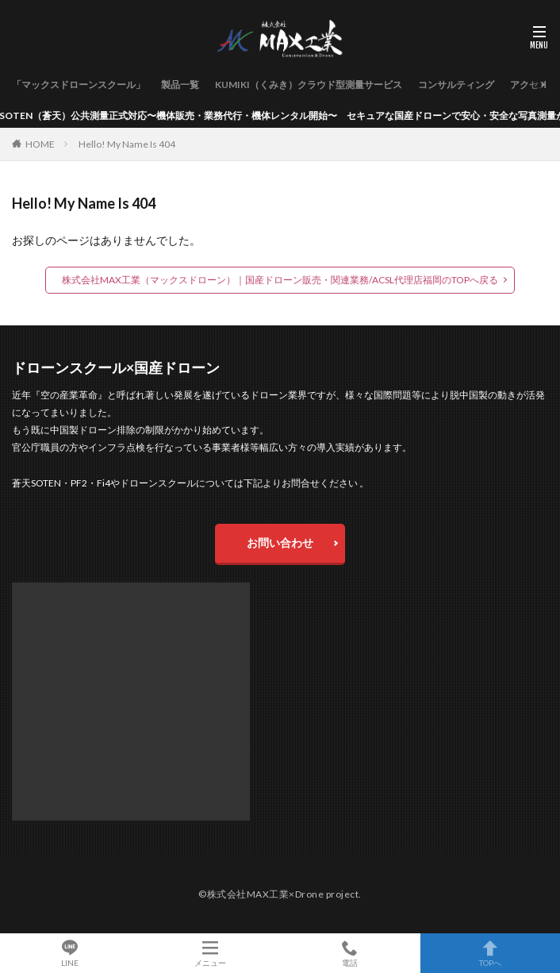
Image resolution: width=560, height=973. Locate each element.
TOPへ (491, 953)
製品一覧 (180, 85)
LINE (70, 953)
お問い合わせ (280, 542)
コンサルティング (456, 85)
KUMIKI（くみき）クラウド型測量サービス (309, 85)
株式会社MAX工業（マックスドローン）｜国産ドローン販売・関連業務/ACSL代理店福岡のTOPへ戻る (280, 280)
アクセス (529, 85)
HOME (40, 144)
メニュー (211, 953)
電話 (350, 953)
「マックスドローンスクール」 (79, 85)
